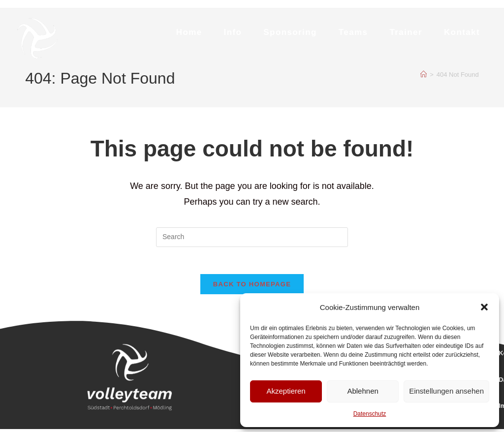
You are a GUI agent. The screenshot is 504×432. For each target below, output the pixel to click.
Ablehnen (362, 391)
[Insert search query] (252, 237)
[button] (484, 307)
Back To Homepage (252, 287)
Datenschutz (370, 414)
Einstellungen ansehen (446, 391)
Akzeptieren (286, 391)
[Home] (424, 75)
